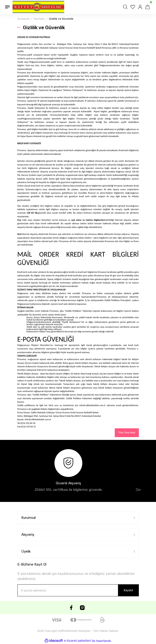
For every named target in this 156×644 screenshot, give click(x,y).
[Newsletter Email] (78, 590)
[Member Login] (141, 7)
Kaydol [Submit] (128, 590)
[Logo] (38, 7)
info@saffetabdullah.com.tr (92, 405)
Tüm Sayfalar (127, 432)
